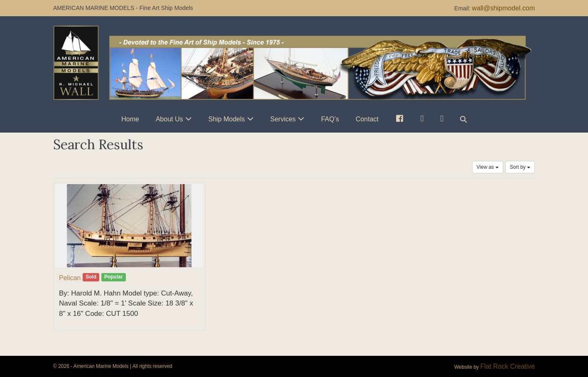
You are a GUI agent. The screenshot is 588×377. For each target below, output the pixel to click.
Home (130, 119)
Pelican (70, 278)
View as (488, 167)
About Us (169, 119)
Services (283, 119)
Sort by (520, 167)
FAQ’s (330, 119)
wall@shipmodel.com (503, 8)
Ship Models (227, 119)
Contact (367, 119)
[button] (463, 119)
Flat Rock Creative (507, 366)
